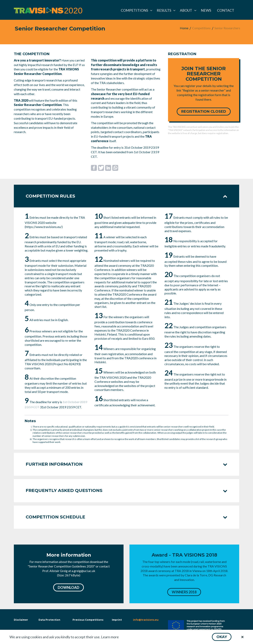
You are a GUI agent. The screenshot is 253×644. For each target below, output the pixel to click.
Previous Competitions (88, 620)
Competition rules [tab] (126, 196)
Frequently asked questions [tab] (126, 490)
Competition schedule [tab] (126, 517)
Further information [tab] (126, 464)
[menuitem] (136, 10)
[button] (222, 637)
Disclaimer (21, 620)
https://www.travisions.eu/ (44, 227)
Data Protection (49, 620)
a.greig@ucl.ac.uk (83, 571)
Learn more (110, 637)
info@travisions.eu (146, 620)
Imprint (117, 620)
